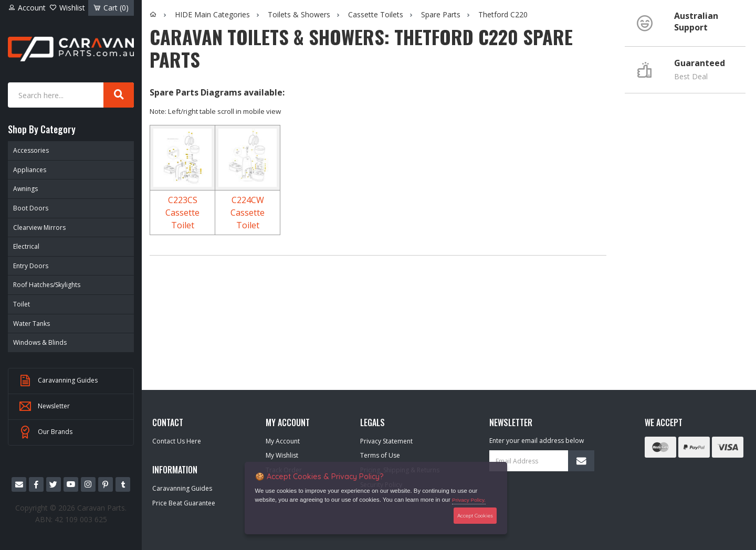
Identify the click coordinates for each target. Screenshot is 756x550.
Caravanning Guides (58, 381)
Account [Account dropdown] (27, 8)
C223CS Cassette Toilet (182, 213)
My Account (283, 441)
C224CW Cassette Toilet (248, 213)
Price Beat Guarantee (184, 503)
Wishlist (67, 8)
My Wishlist (282, 455)
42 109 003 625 (81, 519)
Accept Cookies (475, 515)
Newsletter (44, 407)
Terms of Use (380, 455)
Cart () (111, 8)
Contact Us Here (177, 441)
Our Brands (46, 432)
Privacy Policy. (469, 500)
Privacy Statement (386, 441)
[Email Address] (542, 461)
